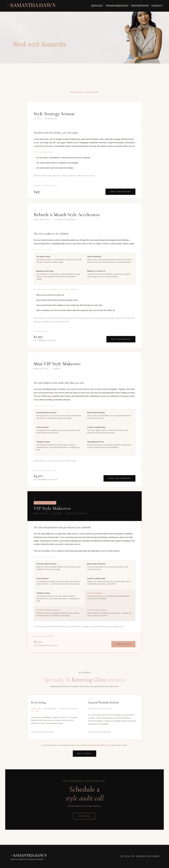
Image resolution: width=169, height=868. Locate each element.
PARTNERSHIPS (140, 6)
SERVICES (96, 6)
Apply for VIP (123, 644)
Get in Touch (84, 754)
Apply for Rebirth (121, 339)
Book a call (84, 816)
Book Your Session (120, 191)
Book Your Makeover (119, 478)
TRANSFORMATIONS (116, 6)
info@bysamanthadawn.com (97, 745)
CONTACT (157, 6)
